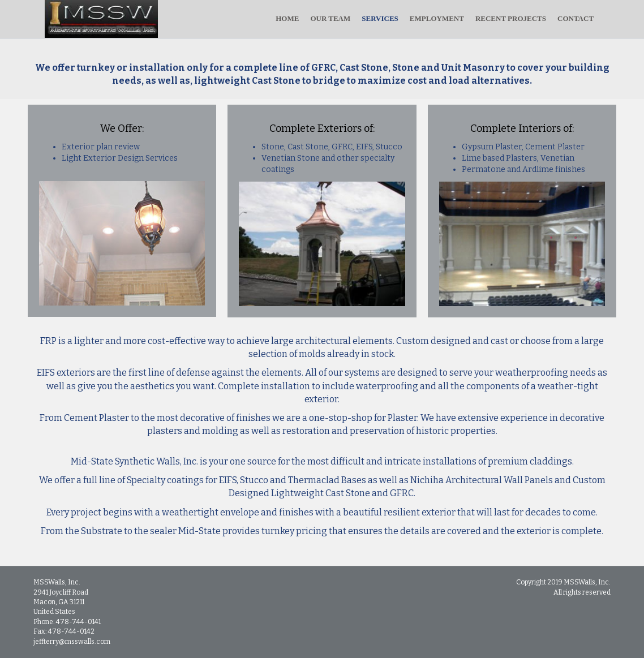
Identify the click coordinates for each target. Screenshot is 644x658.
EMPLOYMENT (448, 18)
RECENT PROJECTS (522, 18)
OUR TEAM (342, 18)
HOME (299, 18)
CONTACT (587, 18)
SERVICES (391, 18)
